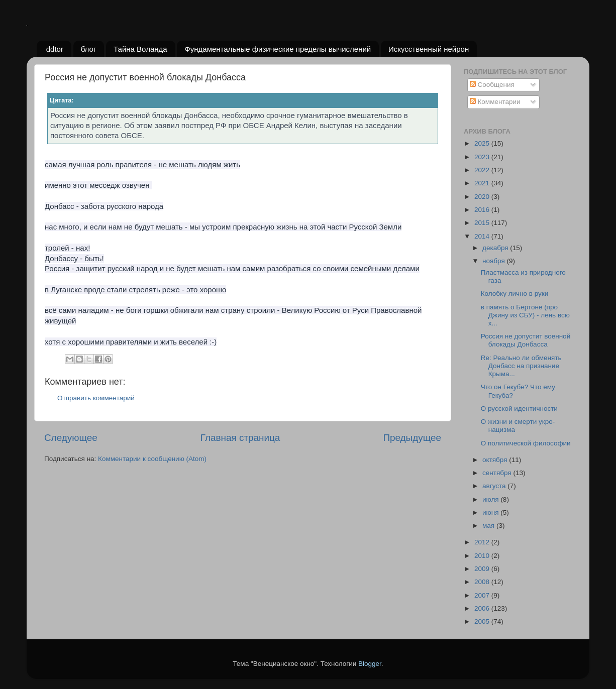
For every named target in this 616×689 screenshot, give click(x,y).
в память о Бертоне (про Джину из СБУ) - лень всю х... (525, 315)
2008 (483, 582)
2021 (483, 183)
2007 (483, 595)
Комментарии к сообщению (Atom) (152, 459)
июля (491, 499)
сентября (498, 473)
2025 (483, 143)
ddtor (55, 49)
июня (491, 512)
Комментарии (495, 102)
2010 (483, 556)
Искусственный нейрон (429, 49)
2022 (483, 170)
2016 (483, 210)
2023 (483, 157)
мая (489, 526)
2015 (483, 223)
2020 (483, 197)
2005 (483, 621)
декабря (496, 248)
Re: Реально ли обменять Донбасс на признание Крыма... (521, 366)
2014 (483, 236)
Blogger (370, 664)
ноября (494, 261)
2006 (483, 608)
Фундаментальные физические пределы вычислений (278, 49)
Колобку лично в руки (515, 294)
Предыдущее (412, 438)
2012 (483, 542)
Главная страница (240, 438)
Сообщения (492, 85)
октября (496, 460)
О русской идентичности (519, 409)
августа (495, 486)
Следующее (71, 438)
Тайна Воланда (140, 49)
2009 (483, 569)
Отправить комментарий (96, 398)
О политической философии (526, 443)
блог (89, 49)
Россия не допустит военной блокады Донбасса (526, 340)
